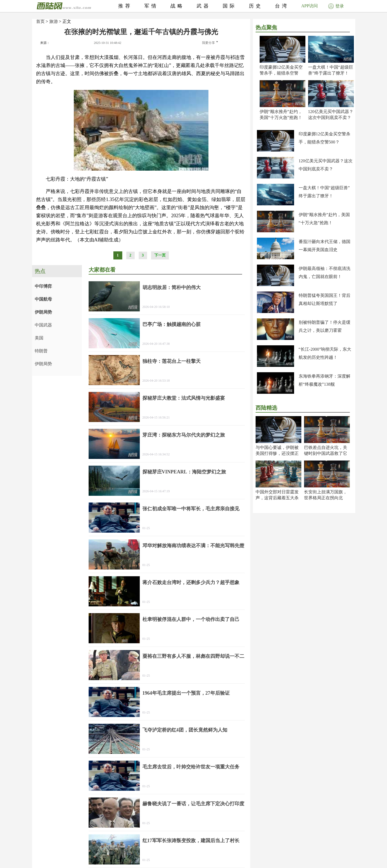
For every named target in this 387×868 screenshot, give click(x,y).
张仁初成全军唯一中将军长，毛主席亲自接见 (191, 509)
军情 (151, 6)
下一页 (160, 255)
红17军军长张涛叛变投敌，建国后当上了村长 (191, 841)
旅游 (54, 21)
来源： (45, 43)
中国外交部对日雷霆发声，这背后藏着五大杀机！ (277, 498)
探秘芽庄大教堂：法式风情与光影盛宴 (184, 398)
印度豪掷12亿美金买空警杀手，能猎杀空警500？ (281, 73)
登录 (336, 6)
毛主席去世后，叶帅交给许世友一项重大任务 (191, 767)
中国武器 (43, 325)
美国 (39, 338)
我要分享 (210, 43)
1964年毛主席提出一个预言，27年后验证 (186, 693)
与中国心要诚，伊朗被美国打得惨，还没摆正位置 (277, 453)
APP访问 (310, 6)
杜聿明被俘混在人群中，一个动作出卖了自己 (191, 619)
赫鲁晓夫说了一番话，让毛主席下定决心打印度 (193, 804)
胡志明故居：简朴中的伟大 (172, 287)
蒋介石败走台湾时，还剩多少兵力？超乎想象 (191, 582)
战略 (177, 6)
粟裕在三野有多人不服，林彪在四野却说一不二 (193, 656)
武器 (204, 6)
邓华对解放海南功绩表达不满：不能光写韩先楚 (193, 546)
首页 (40, 21)
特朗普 (41, 351)
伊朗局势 (43, 312)
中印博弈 (43, 286)
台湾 (282, 6)
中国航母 (43, 299)
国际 (230, 6)
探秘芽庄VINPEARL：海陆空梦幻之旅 (184, 472)
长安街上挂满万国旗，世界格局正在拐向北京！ (326, 498)
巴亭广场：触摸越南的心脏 (172, 324)
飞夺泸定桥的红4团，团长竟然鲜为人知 (185, 730)
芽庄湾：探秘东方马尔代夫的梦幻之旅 (184, 435)
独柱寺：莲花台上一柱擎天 (172, 361)
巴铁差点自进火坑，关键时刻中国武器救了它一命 (326, 453)
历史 (256, 6)
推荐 (125, 6)
